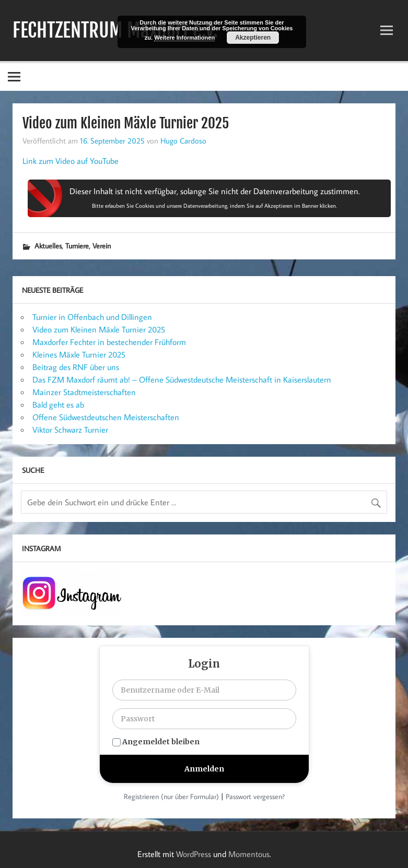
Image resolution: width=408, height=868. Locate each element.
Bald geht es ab (58, 405)
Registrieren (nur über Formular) (171, 796)
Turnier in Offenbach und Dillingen (92, 317)
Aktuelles (48, 246)
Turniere (77, 246)
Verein (102, 246)
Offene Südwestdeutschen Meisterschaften (106, 417)
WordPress (194, 854)
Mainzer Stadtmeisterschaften (84, 392)
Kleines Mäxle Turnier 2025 (79, 354)
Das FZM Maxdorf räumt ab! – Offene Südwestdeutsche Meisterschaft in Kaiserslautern (182, 379)
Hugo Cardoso (183, 140)
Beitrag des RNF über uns (76, 367)
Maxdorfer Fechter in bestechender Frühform (109, 342)
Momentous (249, 854)
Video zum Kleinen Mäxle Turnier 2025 (99, 329)
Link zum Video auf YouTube (71, 161)
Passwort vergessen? (255, 796)
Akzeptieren (253, 38)
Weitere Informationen (184, 38)
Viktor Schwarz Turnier (70, 430)
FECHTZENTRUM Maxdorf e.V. (115, 30)
